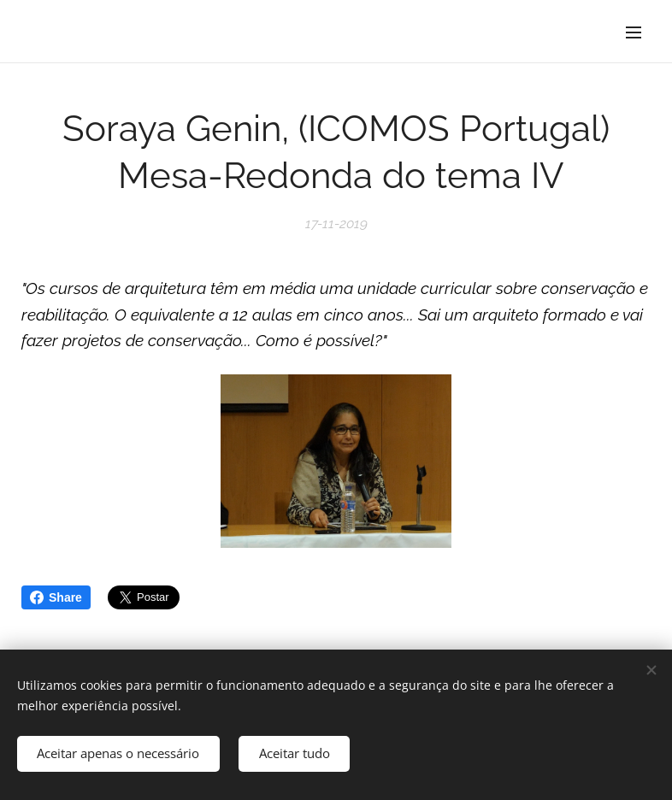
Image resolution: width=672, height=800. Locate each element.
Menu (634, 32)
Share (56, 597)
